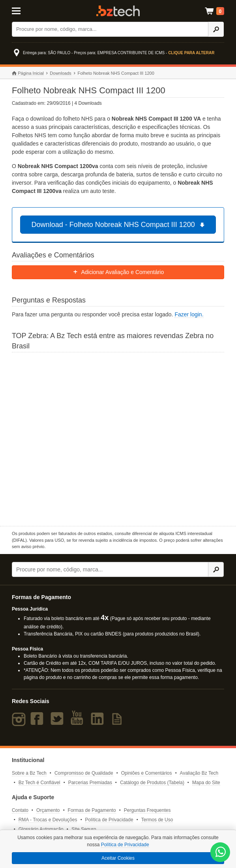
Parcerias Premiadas (90, 783)
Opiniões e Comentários (147, 773)
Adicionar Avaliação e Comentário (118, 272)
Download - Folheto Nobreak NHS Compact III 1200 (119, 225)
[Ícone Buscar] (216, 29)
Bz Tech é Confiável (39, 783)
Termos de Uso (157, 820)
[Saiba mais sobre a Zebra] (118, 438)
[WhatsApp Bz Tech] (221, 853)
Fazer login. (189, 314)
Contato (20, 810)
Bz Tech (118, 11)
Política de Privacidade (109, 820)
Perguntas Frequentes (147, 810)
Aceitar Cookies (118, 858)
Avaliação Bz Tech (199, 773)
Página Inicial (28, 73)
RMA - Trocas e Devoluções (48, 820)
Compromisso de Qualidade (84, 773)
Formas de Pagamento (92, 810)
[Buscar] (110, 29)
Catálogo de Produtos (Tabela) (152, 783)
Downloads (60, 73)
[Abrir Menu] (26, 10)
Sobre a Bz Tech (29, 773)
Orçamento (48, 810)
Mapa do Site (206, 783)
